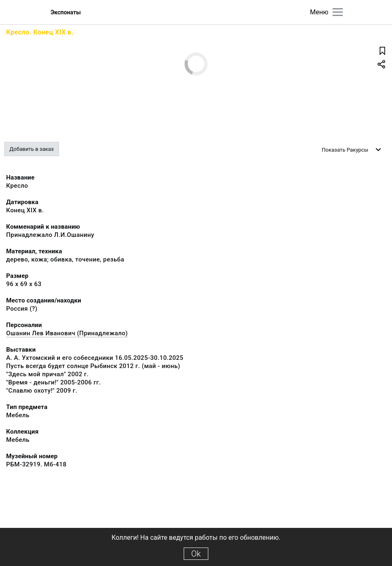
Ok (196, 554)
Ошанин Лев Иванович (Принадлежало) (67, 333)
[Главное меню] (338, 12)
